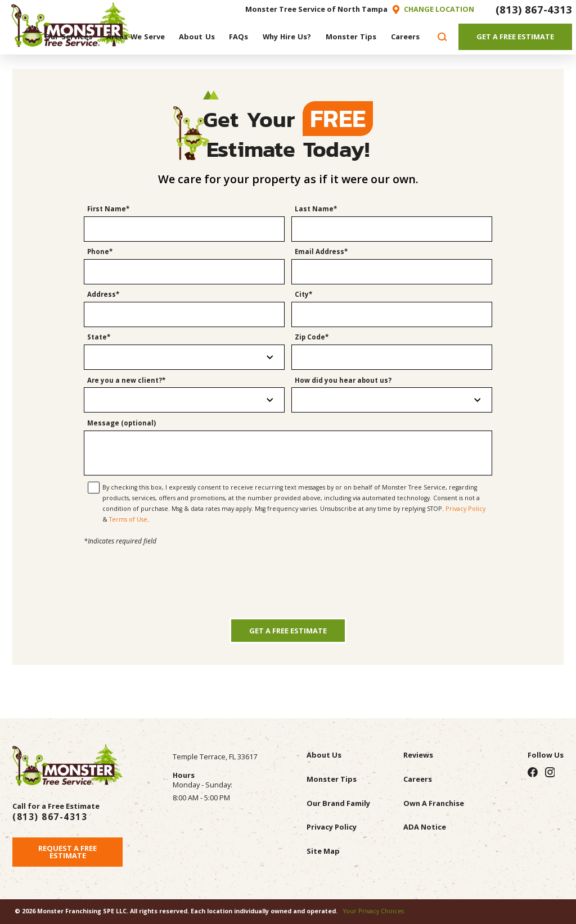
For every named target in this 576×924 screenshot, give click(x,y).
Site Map (323, 851)
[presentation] (288, 569)
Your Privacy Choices (373, 911)
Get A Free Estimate (515, 37)
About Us (324, 755)
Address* (103, 295)
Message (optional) (121, 423)
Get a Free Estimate (288, 631)
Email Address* (321, 252)
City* (303, 295)
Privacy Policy (465, 509)
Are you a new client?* (126, 381)
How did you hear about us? (343, 381)
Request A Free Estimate (67, 852)
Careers (418, 779)
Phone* (100, 252)
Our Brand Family (338, 803)
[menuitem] (69, 37)
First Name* (108, 209)
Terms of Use (128, 519)
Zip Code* (312, 337)
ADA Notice (425, 827)
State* (99, 337)
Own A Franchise (434, 803)
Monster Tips (332, 779)
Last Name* (316, 209)
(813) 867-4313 (534, 9)
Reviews (418, 755)
